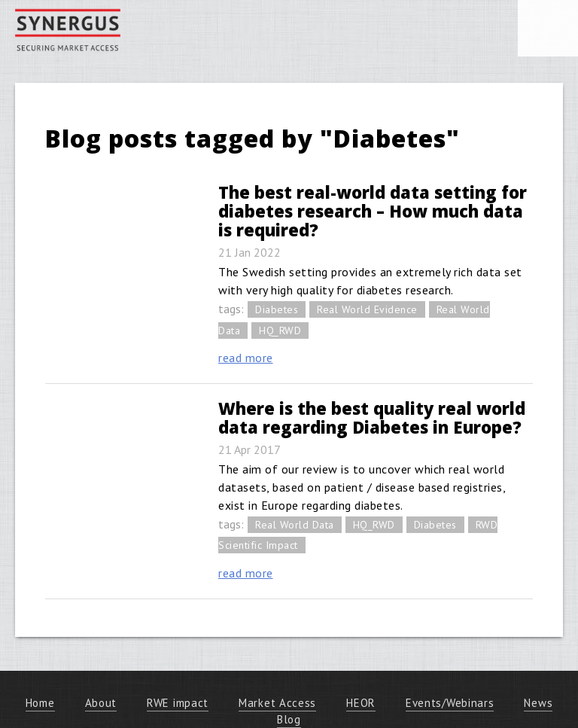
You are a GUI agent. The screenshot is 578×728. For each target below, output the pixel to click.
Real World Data (295, 525)
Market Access (277, 703)
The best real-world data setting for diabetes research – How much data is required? (373, 210)
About (101, 703)
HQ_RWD (280, 330)
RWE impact (178, 703)
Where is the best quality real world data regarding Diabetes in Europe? (372, 417)
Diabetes (277, 309)
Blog (289, 719)
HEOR (361, 703)
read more (246, 358)
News (538, 703)
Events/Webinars (450, 703)
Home (40, 703)
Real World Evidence (367, 309)
